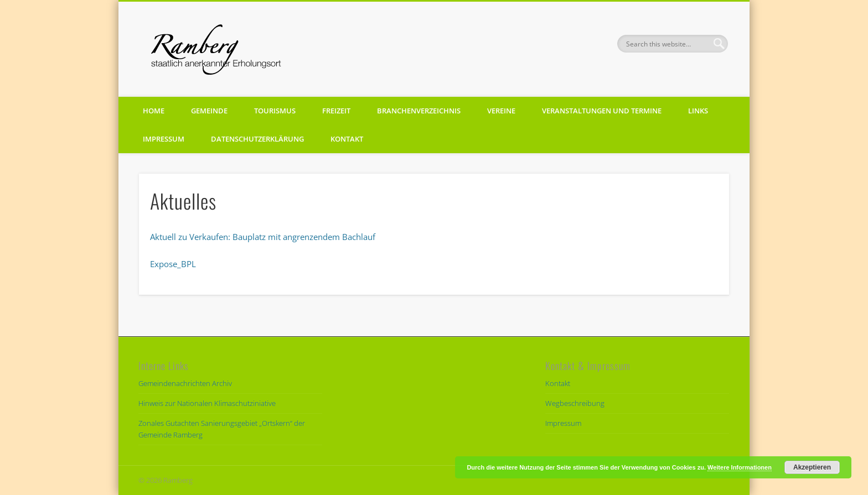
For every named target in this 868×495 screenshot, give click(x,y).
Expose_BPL (173, 264)
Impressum (164, 139)
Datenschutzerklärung (257, 139)
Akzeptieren (812, 467)
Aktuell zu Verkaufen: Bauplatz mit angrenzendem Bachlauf (263, 237)
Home (154, 111)
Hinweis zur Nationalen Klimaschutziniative (207, 403)
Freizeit (336, 111)
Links (698, 111)
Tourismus (275, 111)
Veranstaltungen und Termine (602, 111)
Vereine (501, 111)
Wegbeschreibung (575, 403)
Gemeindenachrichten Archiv (185, 383)
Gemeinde (209, 111)
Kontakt (347, 139)
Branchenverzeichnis (419, 111)
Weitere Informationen (740, 467)
